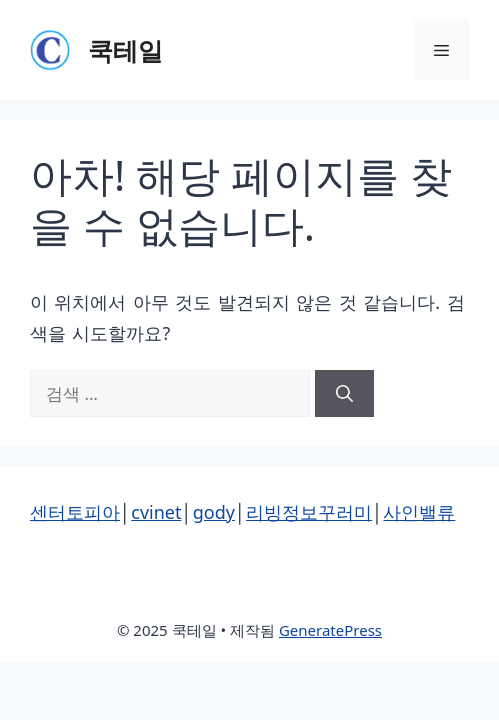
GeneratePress (330, 630)
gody (214, 512)
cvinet (156, 512)
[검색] (344, 394)
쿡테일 (125, 50)
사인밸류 (419, 512)
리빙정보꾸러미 (309, 512)
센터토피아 (75, 512)
